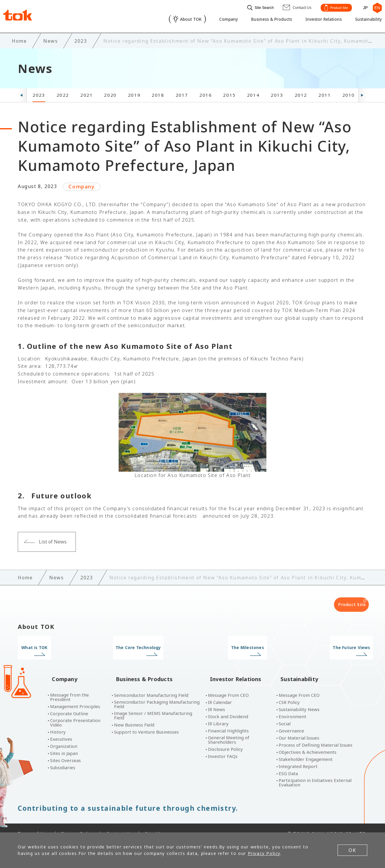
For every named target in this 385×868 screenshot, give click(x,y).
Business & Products (260, 20)
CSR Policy (289, 691)
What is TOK (58, 646)
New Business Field (134, 714)
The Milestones (237, 646)
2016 (206, 93)
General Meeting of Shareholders (229, 729)
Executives (61, 728)
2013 (277, 93)
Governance (291, 720)
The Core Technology (148, 646)
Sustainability (364, 20)
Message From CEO (228, 684)
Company (213, 20)
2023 (39, 93)
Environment (292, 705)
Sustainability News (299, 698)
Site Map (155, 822)
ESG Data (288, 762)
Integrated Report (298, 755)
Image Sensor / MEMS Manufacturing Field (153, 704)
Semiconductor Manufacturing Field (151, 684)
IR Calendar (220, 691)
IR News (216, 698)
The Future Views (327, 646)
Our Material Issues (299, 727)
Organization (64, 735)
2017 (182, 93)
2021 (86, 93)
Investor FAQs (223, 745)
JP (363, 7)
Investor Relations (316, 20)
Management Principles (75, 695)
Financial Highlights (228, 720)
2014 (253, 93)
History (58, 721)
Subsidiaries (63, 756)
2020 (110, 93)
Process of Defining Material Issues (316, 734)
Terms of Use (33, 822)
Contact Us (119, 822)
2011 (325, 93)
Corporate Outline (69, 702)
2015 (229, 93)
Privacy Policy (78, 822)
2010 (349, 93)
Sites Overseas (65, 749)
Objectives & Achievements (308, 741)
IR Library (218, 712)
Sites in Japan (64, 742)
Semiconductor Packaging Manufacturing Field (157, 693)
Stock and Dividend (228, 705)
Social (285, 712)
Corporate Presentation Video (75, 711)
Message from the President (69, 686)
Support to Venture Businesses (146, 721)
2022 (63, 93)
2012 (301, 93)
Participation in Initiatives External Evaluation (315, 771)
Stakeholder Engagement (306, 748)
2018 (158, 93)
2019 (134, 93)
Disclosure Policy (225, 738)
